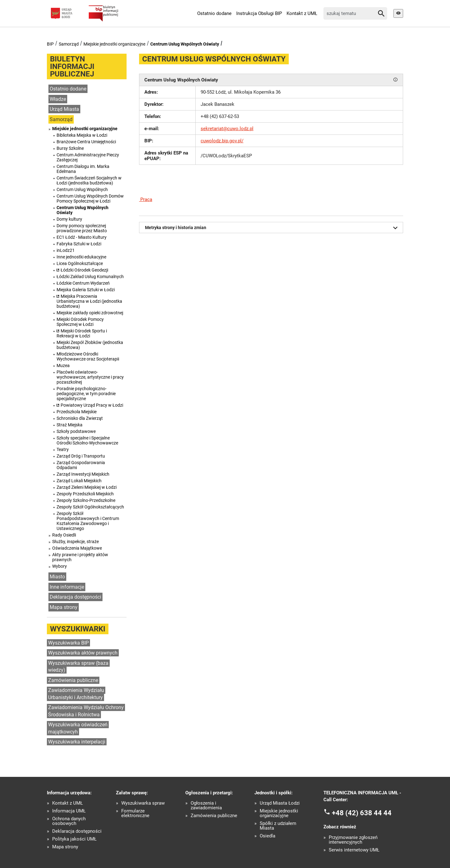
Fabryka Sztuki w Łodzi (79, 244)
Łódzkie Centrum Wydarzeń (83, 283)
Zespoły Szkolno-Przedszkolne (86, 500)
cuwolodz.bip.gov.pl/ (222, 141)
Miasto (57, 577)
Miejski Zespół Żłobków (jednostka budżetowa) (90, 345)
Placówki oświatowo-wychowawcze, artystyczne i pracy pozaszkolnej (90, 377)
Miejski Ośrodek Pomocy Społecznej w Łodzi (80, 322)
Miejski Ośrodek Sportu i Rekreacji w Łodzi (82, 333)
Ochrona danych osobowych (69, 821)
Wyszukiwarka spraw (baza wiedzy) (78, 667)
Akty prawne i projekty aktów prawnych (80, 557)
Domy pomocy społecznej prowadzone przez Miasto (82, 228)
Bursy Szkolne (70, 148)
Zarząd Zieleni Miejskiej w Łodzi (87, 487)
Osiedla (267, 836)
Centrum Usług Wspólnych (82, 189)
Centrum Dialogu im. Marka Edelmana (83, 169)
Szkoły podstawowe (76, 431)
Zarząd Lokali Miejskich (79, 481)
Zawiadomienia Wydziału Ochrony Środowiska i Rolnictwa (86, 711)
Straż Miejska (70, 425)
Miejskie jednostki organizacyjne (114, 44)
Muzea (63, 365)
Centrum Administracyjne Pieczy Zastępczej (88, 157)
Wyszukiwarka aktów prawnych (83, 653)
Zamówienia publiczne (73, 680)
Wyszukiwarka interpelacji (77, 742)
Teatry (63, 449)
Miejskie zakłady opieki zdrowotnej (90, 313)
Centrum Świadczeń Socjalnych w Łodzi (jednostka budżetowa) (89, 180)
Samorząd (69, 44)
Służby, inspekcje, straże (75, 542)
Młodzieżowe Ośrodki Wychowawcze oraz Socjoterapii (88, 356)
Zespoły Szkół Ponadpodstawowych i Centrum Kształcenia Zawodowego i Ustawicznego (88, 521)
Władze (58, 99)
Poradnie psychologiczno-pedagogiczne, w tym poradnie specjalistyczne (86, 394)
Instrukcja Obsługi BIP (259, 13)
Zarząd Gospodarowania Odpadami (81, 465)
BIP (50, 44)
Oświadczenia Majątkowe (77, 548)
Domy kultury (69, 219)
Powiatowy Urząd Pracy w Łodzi (92, 405)
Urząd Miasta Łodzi (280, 803)
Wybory (60, 566)
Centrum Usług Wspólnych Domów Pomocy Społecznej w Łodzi (90, 199)
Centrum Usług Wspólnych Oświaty (185, 44)
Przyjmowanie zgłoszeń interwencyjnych (353, 840)
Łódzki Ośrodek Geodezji (84, 270)
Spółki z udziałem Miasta (278, 826)
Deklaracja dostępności (75, 597)
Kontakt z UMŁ (302, 13)
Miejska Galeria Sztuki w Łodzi (86, 290)
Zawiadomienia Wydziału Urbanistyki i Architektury (76, 694)
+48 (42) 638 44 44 (362, 813)
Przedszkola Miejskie (77, 412)
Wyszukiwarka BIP (68, 643)
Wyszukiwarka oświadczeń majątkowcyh (78, 728)
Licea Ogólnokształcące (80, 263)
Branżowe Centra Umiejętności (86, 142)
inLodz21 (66, 250)
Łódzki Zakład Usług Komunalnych (90, 277)
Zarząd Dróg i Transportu (81, 456)
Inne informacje (67, 587)
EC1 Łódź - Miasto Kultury (82, 237)
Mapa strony (64, 607)
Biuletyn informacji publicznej (72, 66)
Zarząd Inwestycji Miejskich (83, 474)
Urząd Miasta (64, 109)
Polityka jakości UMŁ (74, 839)
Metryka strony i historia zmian (272, 228)
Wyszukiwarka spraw (143, 803)
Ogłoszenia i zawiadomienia (206, 806)
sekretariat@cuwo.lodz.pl (227, 129)
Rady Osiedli (64, 535)
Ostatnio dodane (214, 13)
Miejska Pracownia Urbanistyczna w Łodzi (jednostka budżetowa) (89, 301)
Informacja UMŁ (69, 811)
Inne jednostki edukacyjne (81, 257)
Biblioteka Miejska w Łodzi (82, 135)
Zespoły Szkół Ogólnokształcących (90, 507)
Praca (146, 199)
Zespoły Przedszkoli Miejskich (85, 494)
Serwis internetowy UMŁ (354, 850)
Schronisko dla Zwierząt (80, 418)
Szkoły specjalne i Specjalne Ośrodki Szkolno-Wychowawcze (87, 440)
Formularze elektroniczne (135, 813)
